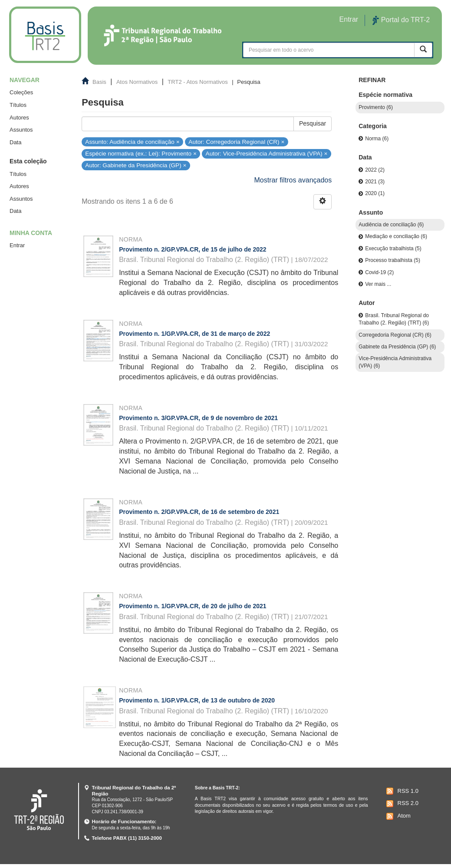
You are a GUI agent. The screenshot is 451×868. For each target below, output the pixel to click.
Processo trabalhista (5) (393, 260)
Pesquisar (313, 123)
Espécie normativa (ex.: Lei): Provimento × (141, 154)
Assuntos (21, 130)
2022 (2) (375, 170)
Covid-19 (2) (379, 272)
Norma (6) (377, 139)
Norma (131, 239)
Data (15, 142)
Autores (19, 118)
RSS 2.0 (401, 804)
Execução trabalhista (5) (393, 248)
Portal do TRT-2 (401, 20)
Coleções (21, 92)
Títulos (18, 105)
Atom (397, 816)
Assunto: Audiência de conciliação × (132, 141)
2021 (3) (375, 182)
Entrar (17, 245)
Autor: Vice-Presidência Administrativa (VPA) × (267, 154)
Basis (99, 82)
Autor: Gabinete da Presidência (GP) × (136, 165)
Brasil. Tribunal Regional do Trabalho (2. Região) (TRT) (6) (394, 319)
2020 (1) (375, 193)
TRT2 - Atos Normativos (198, 82)
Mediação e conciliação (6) (396, 236)
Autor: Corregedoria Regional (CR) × (236, 141)
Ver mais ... (378, 284)
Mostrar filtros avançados (293, 180)
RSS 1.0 (401, 791)
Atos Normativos (137, 82)
